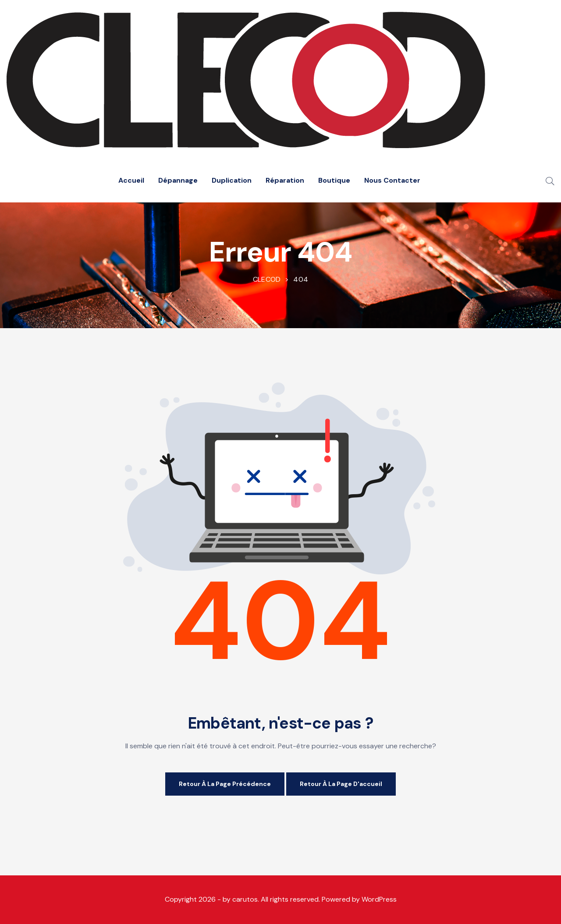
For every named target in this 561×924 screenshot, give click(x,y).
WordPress (379, 899)
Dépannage (178, 180)
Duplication (232, 180)
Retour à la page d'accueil (341, 784)
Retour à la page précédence (225, 784)
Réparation (285, 180)
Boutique (334, 180)
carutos (245, 899)
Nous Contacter (392, 180)
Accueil (131, 180)
